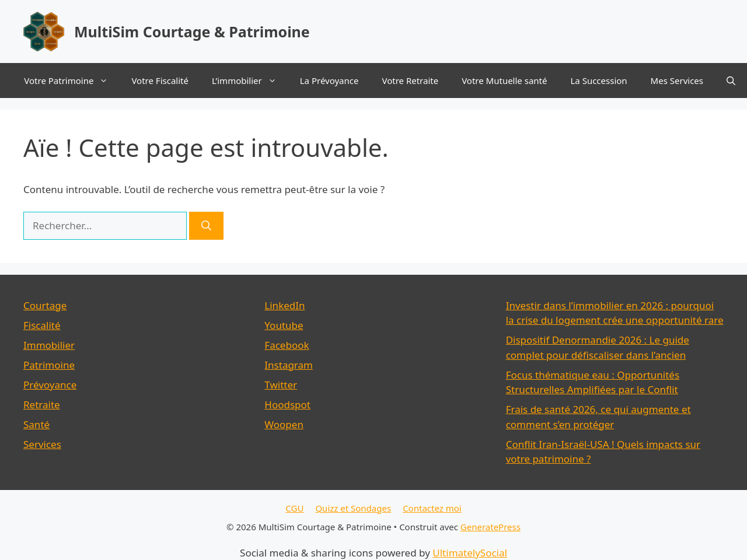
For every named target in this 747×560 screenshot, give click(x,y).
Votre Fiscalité (160, 80)
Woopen (284, 424)
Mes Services (677, 80)
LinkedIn (285, 305)
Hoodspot (287, 405)
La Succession (598, 80)
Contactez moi (432, 508)
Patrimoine (49, 365)
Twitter (281, 385)
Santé (36, 424)
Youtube (284, 325)
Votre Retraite (410, 80)
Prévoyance (50, 385)
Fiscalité (42, 325)
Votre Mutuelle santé (504, 80)
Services (42, 444)
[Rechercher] (206, 226)
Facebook (287, 345)
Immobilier (49, 345)
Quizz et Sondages (353, 508)
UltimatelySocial (470, 553)
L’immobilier (250, 80)
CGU (294, 508)
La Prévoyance (329, 80)
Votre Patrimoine (72, 80)
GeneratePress (491, 527)
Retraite (42, 405)
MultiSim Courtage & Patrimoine (192, 32)
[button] (731, 80)
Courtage (45, 305)
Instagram (289, 365)
